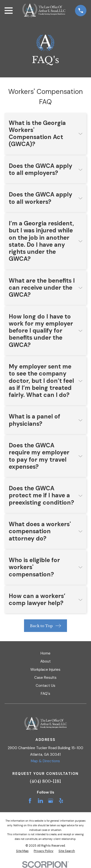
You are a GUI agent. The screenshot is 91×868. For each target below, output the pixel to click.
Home (45, 653)
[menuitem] (22, 851)
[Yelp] (61, 801)
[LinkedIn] (40, 801)
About (45, 661)
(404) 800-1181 (45, 781)
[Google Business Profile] (51, 801)
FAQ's (45, 694)
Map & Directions (45, 761)
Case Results (45, 678)
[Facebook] (30, 801)
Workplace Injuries (45, 670)
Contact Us (45, 686)
